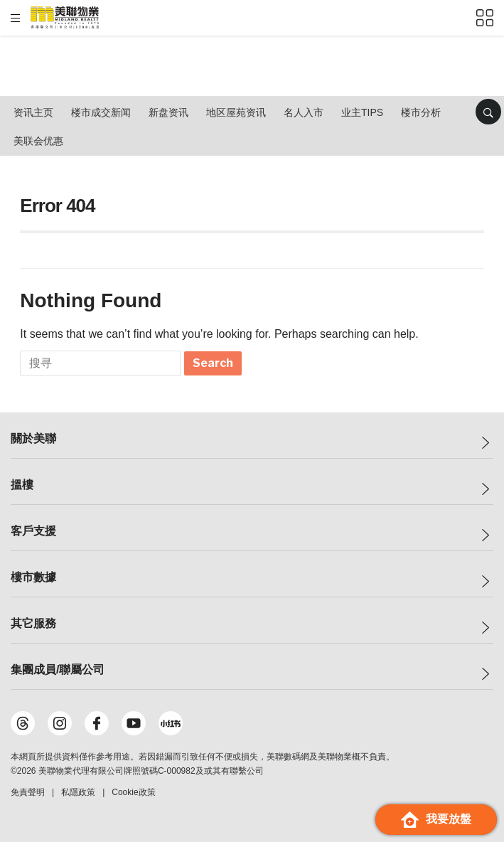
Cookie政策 (133, 792)
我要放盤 (436, 820)
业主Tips (362, 112)
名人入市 (304, 112)
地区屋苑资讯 (236, 112)
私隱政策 (78, 792)
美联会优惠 (38, 141)
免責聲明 (28, 792)
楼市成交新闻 (101, 112)
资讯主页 (33, 112)
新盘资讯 (168, 112)
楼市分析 (421, 112)
